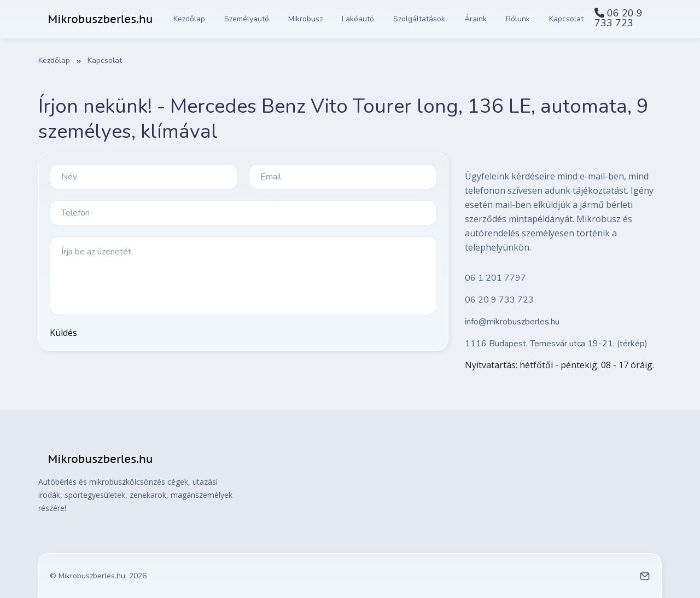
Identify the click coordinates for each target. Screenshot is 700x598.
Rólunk (518, 19)
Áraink (476, 19)
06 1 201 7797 (495, 278)
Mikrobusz (305, 19)
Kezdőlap (189, 19)
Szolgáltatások (419, 19)
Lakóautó (358, 19)
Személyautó (247, 19)
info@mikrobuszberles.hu (512, 322)
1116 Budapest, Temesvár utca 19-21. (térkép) (556, 344)
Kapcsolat (566, 19)
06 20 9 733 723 (619, 18)
